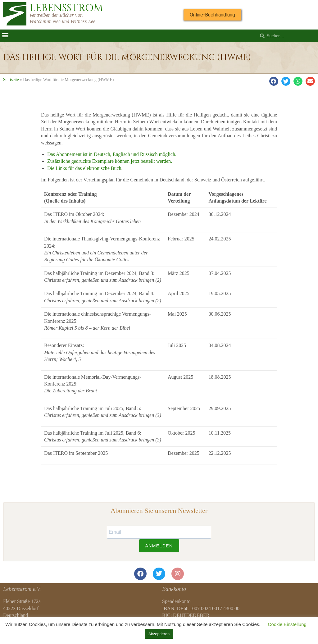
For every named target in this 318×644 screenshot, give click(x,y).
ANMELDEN (159, 546)
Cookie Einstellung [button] (287, 624)
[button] (5, 35)
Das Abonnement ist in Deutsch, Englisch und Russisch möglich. (112, 154)
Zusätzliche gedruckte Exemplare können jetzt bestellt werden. (110, 161)
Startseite (11, 80)
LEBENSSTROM (66, 8)
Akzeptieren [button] (159, 634)
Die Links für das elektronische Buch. (85, 168)
